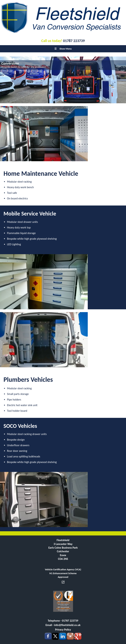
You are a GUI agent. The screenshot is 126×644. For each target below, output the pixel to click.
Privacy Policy (63, 630)
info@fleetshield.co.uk (67, 625)
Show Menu (63, 49)
